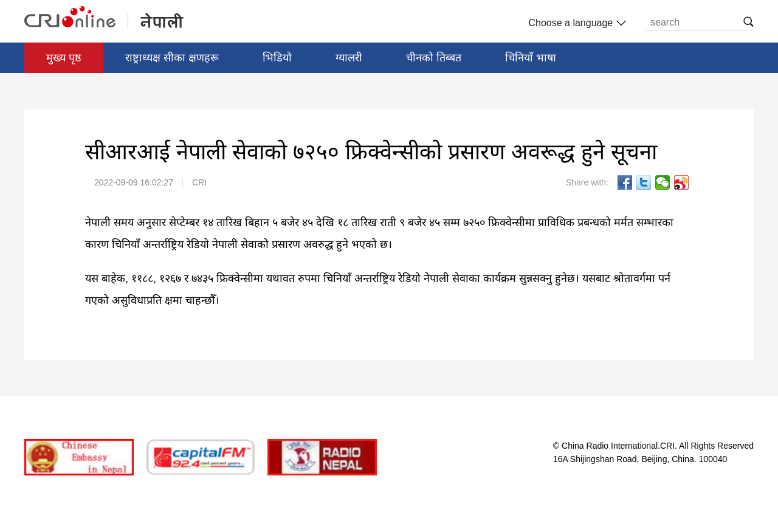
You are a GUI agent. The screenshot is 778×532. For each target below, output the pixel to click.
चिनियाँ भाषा (531, 58)
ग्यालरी (349, 58)
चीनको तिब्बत (434, 58)
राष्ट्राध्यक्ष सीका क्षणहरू (172, 58)
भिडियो (277, 58)
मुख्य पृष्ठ (64, 58)
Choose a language (576, 23)
